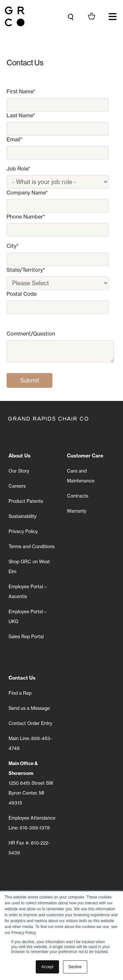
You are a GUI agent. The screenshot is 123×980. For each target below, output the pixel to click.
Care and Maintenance (81, 476)
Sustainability (22, 516)
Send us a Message (29, 708)
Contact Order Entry (30, 723)
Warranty (77, 511)
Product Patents (26, 501)
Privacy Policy (23, 531)
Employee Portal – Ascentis (28, 592)
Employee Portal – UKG (28, 617)
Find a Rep (20, 693)
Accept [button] (47, 967)
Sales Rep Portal (26, 637)
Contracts (78, 496)
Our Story (19, 471)
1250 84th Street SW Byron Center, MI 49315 (31, 783)
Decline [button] (75, 967)
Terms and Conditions (31, 547)
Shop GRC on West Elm (29, 567)
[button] (113, 16)
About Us (20, 456)
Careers (17, 486)
